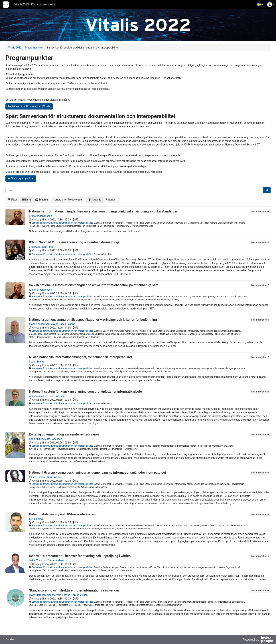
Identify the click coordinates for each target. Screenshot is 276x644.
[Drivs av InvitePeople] (258, 640)
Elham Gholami (38, 477)
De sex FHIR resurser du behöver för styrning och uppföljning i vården (80, 556)
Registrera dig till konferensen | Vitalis (29, 106)
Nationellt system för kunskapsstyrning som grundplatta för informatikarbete (85, 391)
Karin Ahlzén (36, 439)
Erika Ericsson (57, 396)
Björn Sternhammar (40, 595)
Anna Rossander (38, 396)
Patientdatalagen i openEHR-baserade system (63, 514)
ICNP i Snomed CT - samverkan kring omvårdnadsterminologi (74, 242)
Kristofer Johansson (40, 216)
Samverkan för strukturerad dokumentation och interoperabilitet (62, 223)
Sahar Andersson (58, 560)
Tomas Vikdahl (80, 595)
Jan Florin (47, 247)
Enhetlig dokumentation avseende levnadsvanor (64, 434)
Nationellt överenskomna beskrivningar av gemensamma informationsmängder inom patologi (98, 472)
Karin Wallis (54, 477)
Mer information (260, 212)
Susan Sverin (36, 362)
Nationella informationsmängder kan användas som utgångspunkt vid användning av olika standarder (103, 211)
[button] (260, 5)
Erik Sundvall (36, 519)
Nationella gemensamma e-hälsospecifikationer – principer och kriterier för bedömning (93, 320)
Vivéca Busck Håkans (63, 324)
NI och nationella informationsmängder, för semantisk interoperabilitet (81, 357)
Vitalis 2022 (15, 48)
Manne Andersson (39, 324)
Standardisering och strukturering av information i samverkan (74, 590)
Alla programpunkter (21, 179)
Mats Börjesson (53, 439)
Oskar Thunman (38, 560)
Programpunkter (34, 48)
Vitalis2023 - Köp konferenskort (35, 4)
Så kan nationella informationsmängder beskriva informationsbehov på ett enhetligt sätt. (94, 285)
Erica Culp (35, 247)
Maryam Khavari (61, 595)
